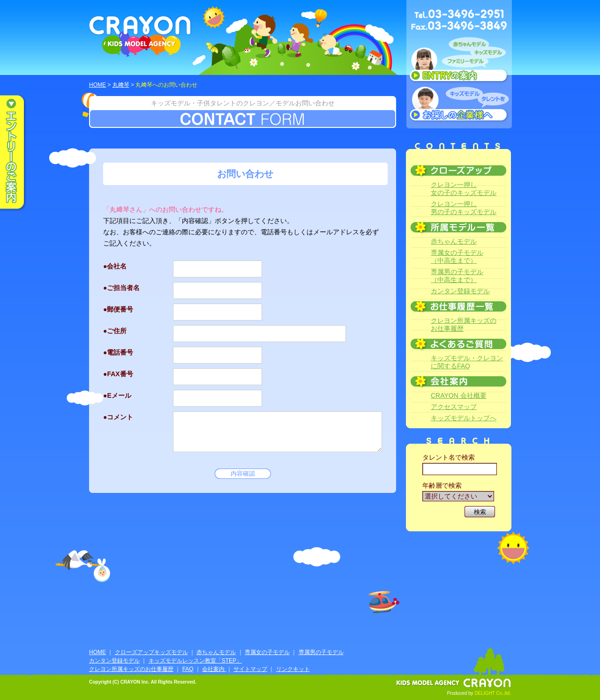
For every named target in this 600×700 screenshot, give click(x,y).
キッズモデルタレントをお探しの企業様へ (459, 105)
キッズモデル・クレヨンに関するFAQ (467, 362)
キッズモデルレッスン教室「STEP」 (195, 661)
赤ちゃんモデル (454, 241)
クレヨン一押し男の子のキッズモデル (464, 208)
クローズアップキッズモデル (151, 652)
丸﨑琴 (121, 85)
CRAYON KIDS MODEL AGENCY (140, 36)
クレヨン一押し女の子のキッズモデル (464, 189)
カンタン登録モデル (460, 291)
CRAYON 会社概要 (459, 395)
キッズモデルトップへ (464, 418)
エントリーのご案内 (19, 153)
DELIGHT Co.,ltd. (493, 693)
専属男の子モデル (321, 652)
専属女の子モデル (267, 652)
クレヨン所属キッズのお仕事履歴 (464, 324)
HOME (97, 85)
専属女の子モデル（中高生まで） (457, 257)
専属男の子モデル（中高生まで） (457, 276)
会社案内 (214, 669)
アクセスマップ (454, 407)
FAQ (188, 669)
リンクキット (293, 669)
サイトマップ (250, 669)
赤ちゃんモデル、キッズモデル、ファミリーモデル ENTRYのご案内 (459, 62)
